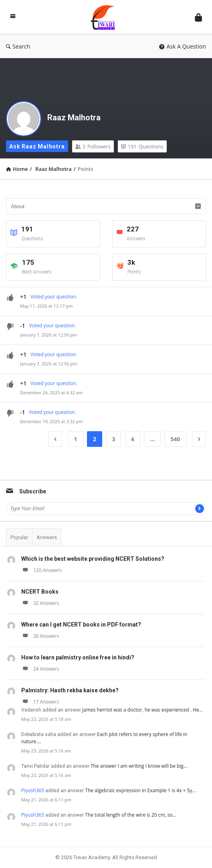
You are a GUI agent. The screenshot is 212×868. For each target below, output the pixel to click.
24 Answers (40, 669)
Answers (47, 537)
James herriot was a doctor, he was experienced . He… (142, 710)
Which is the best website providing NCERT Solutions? (93, 559)
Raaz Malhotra (74, 118)
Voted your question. (54, 297)
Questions (142, 146)
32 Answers (40, 603)
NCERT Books (40, 592)
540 (176, 439)
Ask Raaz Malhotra (37, 146)
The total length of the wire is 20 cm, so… (131, 815)
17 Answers (40, 702)
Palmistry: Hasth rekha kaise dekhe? (70, 690)
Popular (19, 537)
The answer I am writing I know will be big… (139, 766)
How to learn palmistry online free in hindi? (78, 657)
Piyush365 (33, 790)
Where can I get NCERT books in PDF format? (81, 625)
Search (18, 46)
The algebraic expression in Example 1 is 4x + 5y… (140, 790)
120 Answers (41, 570)
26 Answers (40, 636)
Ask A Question (183, 46)
